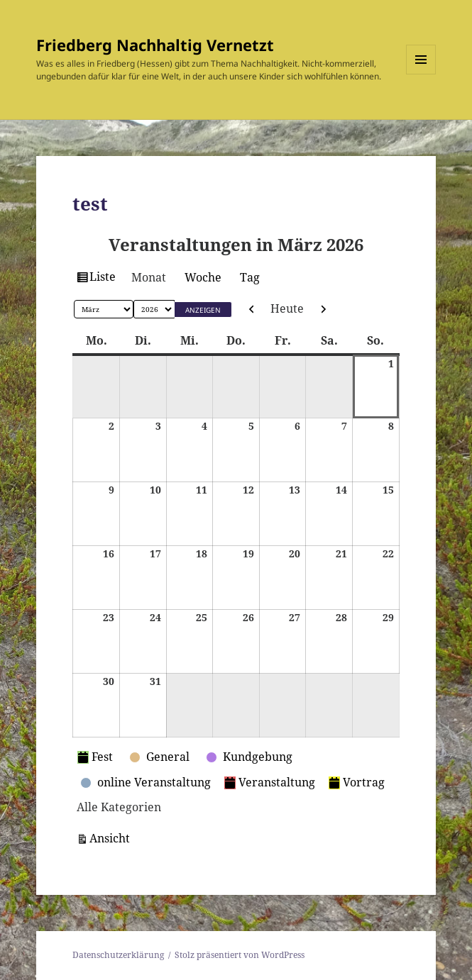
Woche (203, 277)
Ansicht (112, 837)
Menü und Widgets (421, 74)
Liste (104, 279)
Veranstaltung (270, 782)
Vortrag (357, 782)
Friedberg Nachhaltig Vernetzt (155, 45)
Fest (95, 757)
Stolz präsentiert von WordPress (240, 955)
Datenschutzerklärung (118, 955)
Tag (250, 277)
